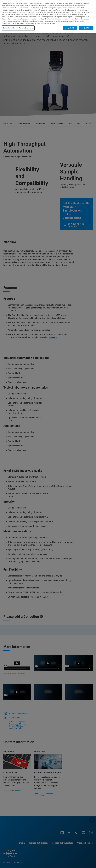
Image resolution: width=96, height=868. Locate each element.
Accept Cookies (70, 28)
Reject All (86, 28)
